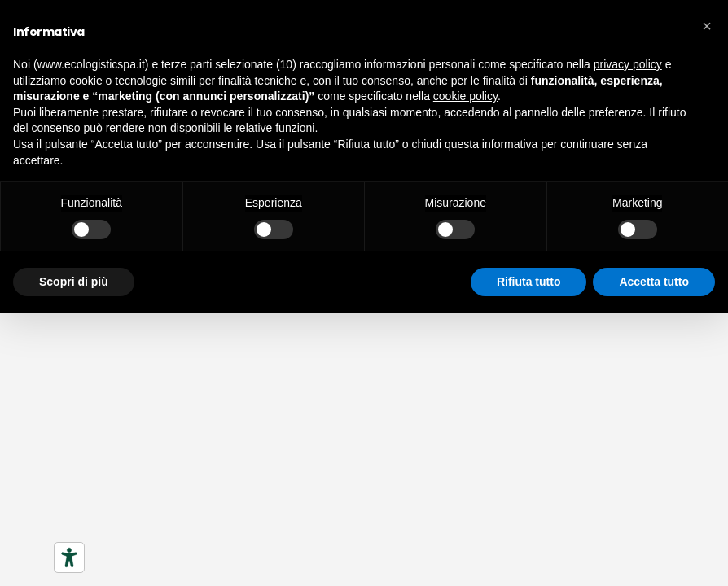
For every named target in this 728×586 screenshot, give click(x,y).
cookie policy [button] (465, 96)
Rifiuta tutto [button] (529, 282)
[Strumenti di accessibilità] (69, 558)
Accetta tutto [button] (654, 282)
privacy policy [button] (628, 64)
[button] (707, 26)
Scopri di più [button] (74, 282)
